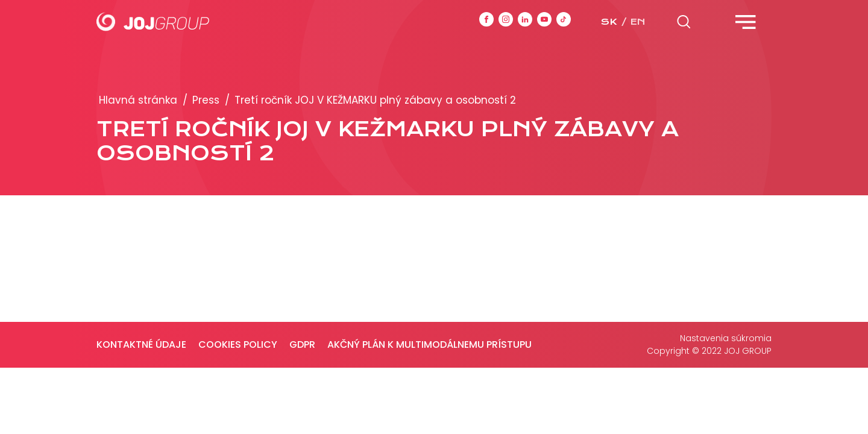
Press (206, 100)
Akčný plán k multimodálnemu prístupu (429, 344)
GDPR (302, 344)
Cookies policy (238, 344)
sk (609, 22)
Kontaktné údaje (141, 344)
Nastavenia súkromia (726, 338)
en (638, 22)
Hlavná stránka (138, 100)
